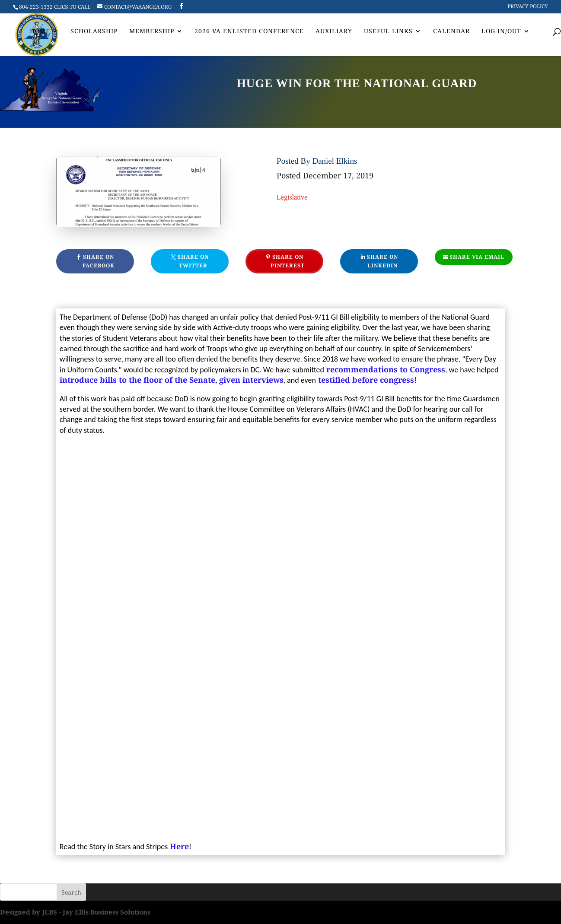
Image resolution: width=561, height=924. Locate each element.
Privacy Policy (528, 7)
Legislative (292, 197)
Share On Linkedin (382, 261)
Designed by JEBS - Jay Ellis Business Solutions (75, 912)
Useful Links (388, 32)
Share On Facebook (99, 261)
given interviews (251, 380)
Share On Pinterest (288, 261)
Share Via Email (477, 257)
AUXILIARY (334, 32)
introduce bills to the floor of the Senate (137, 380)
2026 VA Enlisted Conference (249, 32)
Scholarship (94, 32)
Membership (152, 32)
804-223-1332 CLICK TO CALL (55, 7)
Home (40, 32)
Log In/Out (501, 32)
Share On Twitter (193, 261)
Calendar (451, 32)
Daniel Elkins (335, 161)
